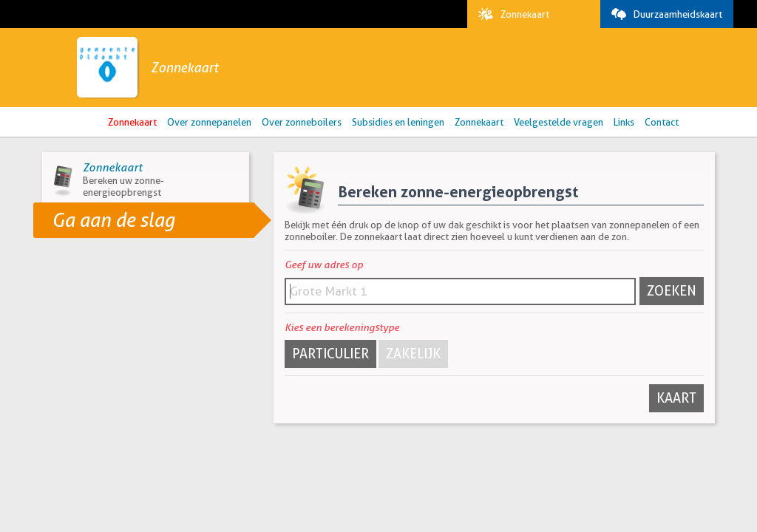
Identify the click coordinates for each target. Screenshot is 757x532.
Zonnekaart (510, 14)
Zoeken (672, 291)
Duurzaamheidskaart (663, 14)
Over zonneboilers (302, 122)
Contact (662, 122)
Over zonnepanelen (209, 122)
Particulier (330, 354)
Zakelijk (413, 354)
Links (624, 122)
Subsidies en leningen (398, 122)
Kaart (676, 398)
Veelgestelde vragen (559, 122)
